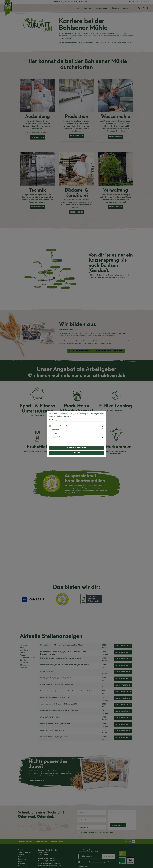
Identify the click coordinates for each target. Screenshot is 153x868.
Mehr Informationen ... (63, 416)
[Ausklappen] (103, 426)
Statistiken (55, 430)
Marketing (55, 433)
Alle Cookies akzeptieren (76, 448)
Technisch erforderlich (59, 426)
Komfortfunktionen (58, 437)
